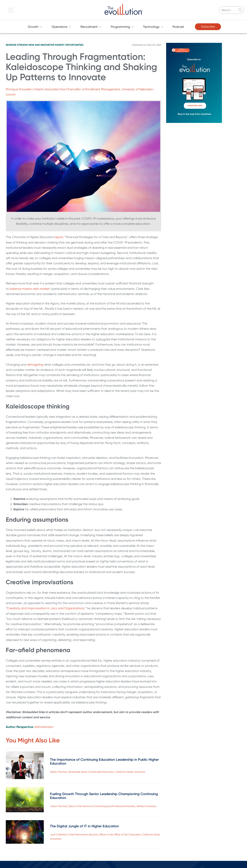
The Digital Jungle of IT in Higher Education (84, 826)
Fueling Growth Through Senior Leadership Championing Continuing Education (104, 796)
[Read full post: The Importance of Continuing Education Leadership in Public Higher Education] (25, 766)
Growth (35, 27)
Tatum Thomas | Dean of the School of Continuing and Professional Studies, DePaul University (103, 806)
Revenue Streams (17, 45)
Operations (61, 27)
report (59, 237)
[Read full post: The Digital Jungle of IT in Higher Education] (25, 833)
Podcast (178, 27)
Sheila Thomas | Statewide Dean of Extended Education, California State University (98, 772)
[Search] (233, 10)
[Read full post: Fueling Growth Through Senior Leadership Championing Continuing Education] (25, 800)
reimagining (35, 365)
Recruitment (91, 27)
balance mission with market (30, 289)
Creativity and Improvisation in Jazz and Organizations (45, 608)
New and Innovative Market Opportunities (56, 45)
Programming (122, 27)
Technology (153, 27)
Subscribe (208, 27)
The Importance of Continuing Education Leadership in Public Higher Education (104, 762)
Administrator (44, 727)
